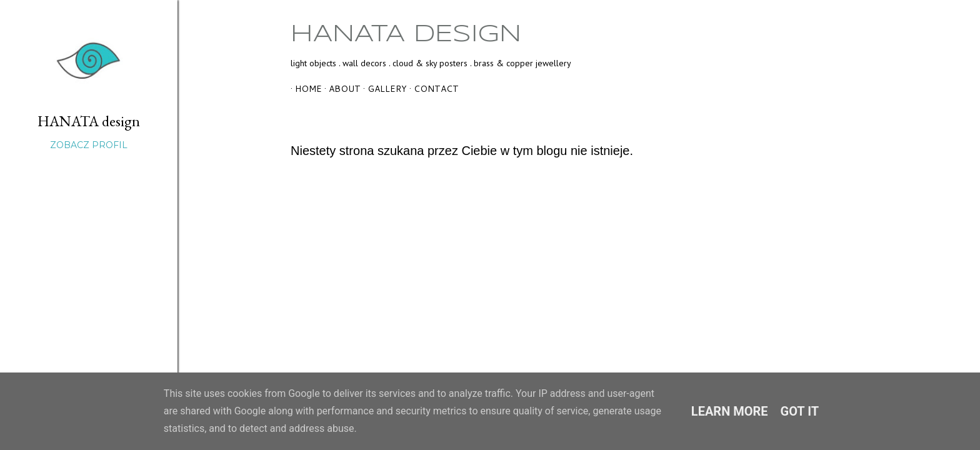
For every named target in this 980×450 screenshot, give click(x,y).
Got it (800, 411)
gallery (383, 89)
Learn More (730, 411)
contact (432, 89)
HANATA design (406, 35)
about (340, 89)
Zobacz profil (89, 145)
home (304, 89)
